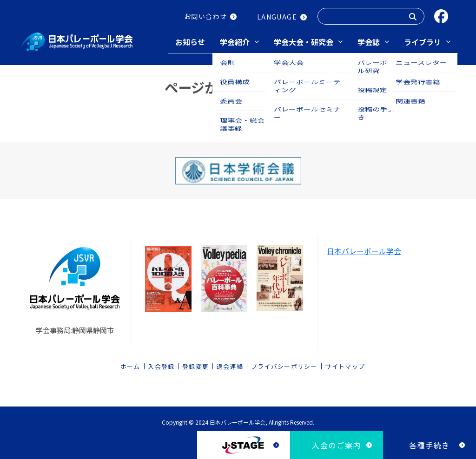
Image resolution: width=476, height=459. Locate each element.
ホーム (130, 364)
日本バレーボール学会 (364, 249)
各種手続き (430, 445)
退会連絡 (230, 364)
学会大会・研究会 (304, 42)
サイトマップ (345, 364)
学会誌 (369, 42)
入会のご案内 (337, 445)
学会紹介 (235, 42)
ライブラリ (423, 42)
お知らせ (190, 42)
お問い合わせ (205, 16)
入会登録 (161, 364)
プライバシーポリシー (284, 364)
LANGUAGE (277, 17)
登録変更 (195, 364)
